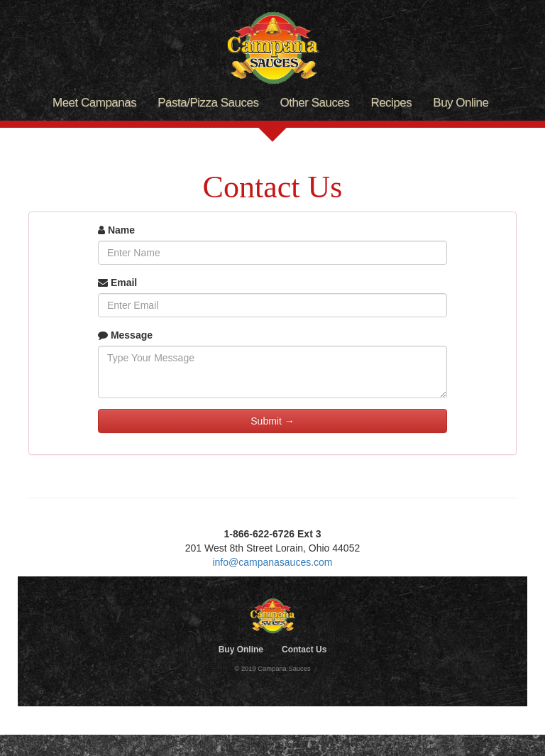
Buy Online (461, 103)
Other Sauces (314, 103)
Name (116, 230)
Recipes (391, 103)
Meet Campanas (94, 103)
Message (125, 335)
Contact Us (304, 650)
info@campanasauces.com (272, 562)
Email (117, 283)
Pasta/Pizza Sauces (208, 103)
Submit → (272, 421)
